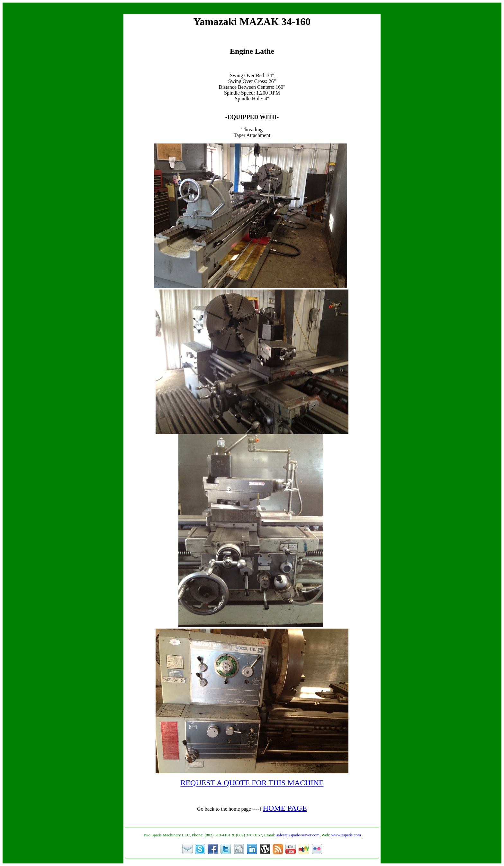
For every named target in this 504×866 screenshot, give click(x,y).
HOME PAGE (285, 808)
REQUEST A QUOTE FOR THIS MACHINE (252, 783)
